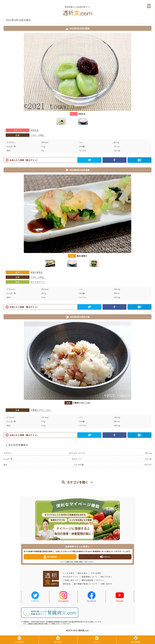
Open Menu (149, 6)
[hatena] (139, 160)
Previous (2, 79)
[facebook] (115, 160)
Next (153, 79)
